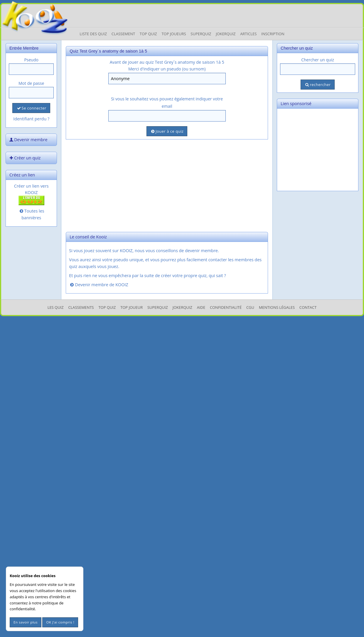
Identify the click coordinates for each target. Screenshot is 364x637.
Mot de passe (31, 83)
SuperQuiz (158, 307)
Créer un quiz (24, 158)
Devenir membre (28, 140)
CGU (250, 307)
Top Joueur (132, 307)
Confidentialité (226, 307)
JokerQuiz (226, 34)
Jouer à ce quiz (167, 131)
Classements (81, 307)
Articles (248, 34)
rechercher (317, 85)
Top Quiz (148, 34)
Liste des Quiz (93, 34)
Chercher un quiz (318, 60)
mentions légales (277, 307)
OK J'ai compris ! (60, 622)
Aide (201, 307)
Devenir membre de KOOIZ (98, 285)
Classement (123, 34)
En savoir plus (26, 622)
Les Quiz (56, 307)
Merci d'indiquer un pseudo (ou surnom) (167, 69)
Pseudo (31, 60)
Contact (308, 307)
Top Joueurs (174, 34)
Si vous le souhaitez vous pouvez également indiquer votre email (167, 102)
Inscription (273, 34)
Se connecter (31, 108)
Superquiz (201, 34)
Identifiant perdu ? (31, 119)
